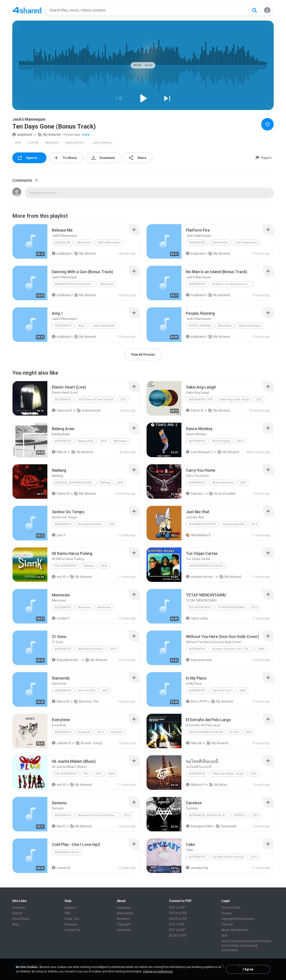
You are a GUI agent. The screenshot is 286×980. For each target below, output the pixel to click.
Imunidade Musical (90, 524)
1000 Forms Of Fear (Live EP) (96, 399)
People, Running (200, 326)
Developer (124, 930)
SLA (224, 936)
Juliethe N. (62, 743)
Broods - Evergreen (91, 743)
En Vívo (234, 732)
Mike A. (59, 452)
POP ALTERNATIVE (200, 607)
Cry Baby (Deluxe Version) (228, 857)
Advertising (125, 913)
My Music (218, 785)
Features (71, 924)
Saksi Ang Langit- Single (234, 399)
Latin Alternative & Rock (206, 566)
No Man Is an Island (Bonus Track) (233, 284)
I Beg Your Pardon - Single (228, 774)
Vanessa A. (62, 410)
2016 (253, 774)
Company (124, 908)
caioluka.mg (197, 868)
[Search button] (254, 10)
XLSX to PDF (178, 936)
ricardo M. (61, 868)
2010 (254, 607)
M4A (18, 143)
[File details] (30, 241)
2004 (249, 732)
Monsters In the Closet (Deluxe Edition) (99, 815)
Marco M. (61, 701)
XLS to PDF (177, 924)
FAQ (67, 913)
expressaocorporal (201, 660)
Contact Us (72, 930)
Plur (86, 774)
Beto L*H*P (196, 701)
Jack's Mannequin (109, 243)
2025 (120, 483)
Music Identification (235, 930)
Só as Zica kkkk (222, 494)
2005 (111, 524)
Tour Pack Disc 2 (222, 691)
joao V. (59, 535)
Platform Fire (220, 243)
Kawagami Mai (199, 826)
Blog (15, 924)
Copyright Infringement (238, 919)
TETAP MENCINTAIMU (231, 607)
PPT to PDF (177, 930)
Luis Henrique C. (200, 452)
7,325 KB (33, 143)
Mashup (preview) (234, 524)
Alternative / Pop (201, 399)
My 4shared (49, 135)
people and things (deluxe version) (77, 143)
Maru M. (194, 743)
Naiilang (105, 483)
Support (70, 908)
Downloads (226, 826)
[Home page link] (27, 10)
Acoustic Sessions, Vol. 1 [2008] (232, 649)
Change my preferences (158, 972)
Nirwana (89, 566)
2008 (261, 649)
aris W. (59, 577)
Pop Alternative (66, 566)
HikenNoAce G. (199, 535)
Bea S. (59, 826)
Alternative (52, 143)
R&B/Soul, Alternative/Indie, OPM (76, 483)
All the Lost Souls (223, 483)
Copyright (124, 924)
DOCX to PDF (178, 919)
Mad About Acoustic (90, 649)
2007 (243, 483)
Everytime (116, 732)
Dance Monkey (221, 441)
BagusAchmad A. (66, 660)
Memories (84, 607)
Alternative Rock (67, 852)
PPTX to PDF (178, 913)
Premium (19, 908)
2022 (259, 399)
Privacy (227, 913)
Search (17, 913)
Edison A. (195, 410)
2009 (113, 649)
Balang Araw (86, 441)
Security (227, 924)
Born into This (87, 691)
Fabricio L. (195, 494)
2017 (256, 815)
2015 (123, 399)
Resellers (123, 919)
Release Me (63, 243)
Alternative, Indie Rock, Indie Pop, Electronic (210, 815)
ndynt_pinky (197, 618)
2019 (240, 441)
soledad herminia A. (201, 577)
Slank (104, 566)
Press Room (21, 919)
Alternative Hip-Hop (202, 524)
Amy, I (82, 326)
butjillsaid (22, 135)
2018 (103, 441)
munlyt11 (61, 618)
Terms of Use (231, 908)
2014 (100, 732)
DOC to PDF (177, 908)
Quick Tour (72, 919)
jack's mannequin (104, 143)
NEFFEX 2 (240, 815)
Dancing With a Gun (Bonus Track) (76, 284)
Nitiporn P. (195, 785)
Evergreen (84, 732)
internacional (89, 410)
